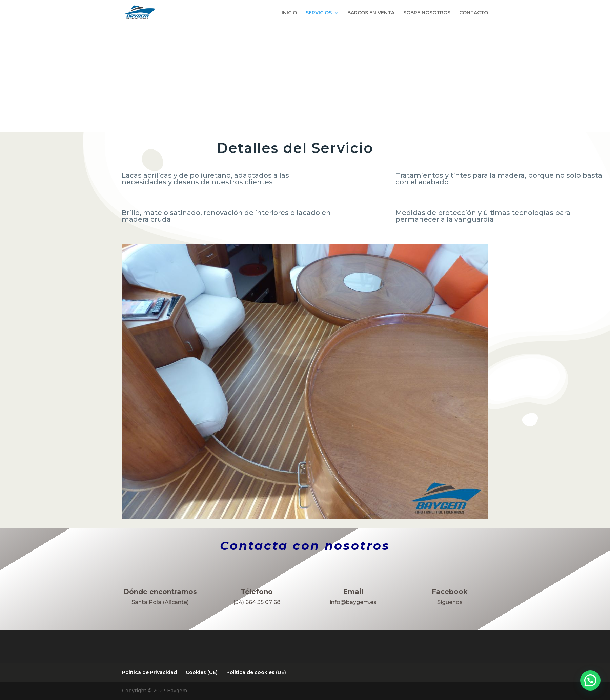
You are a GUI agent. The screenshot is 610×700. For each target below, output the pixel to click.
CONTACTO (474, 13)
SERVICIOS (319, 13)
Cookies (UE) (202, 672)
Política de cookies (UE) (256, 672)
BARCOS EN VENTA (371, 13)
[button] (590, 680)
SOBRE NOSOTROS (427, 13)
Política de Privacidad (149, 672)
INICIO (289, 13)
